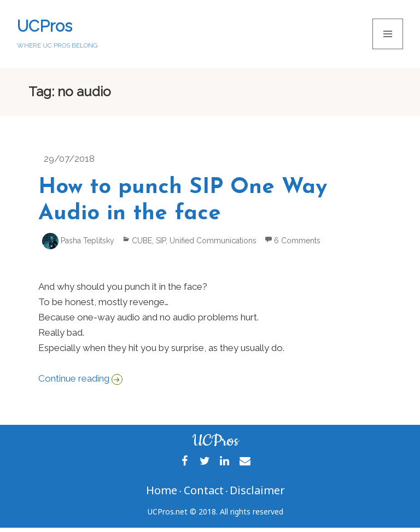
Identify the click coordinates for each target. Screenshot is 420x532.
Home (162, 490)
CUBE (142, 241)
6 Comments (297, 241)
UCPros (45, 26)
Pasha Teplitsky (87, 241)
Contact (204, 490)
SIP (161, 241)
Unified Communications (213, 241)
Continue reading (80, 378)
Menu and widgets (388, 49)
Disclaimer (257, 490)
